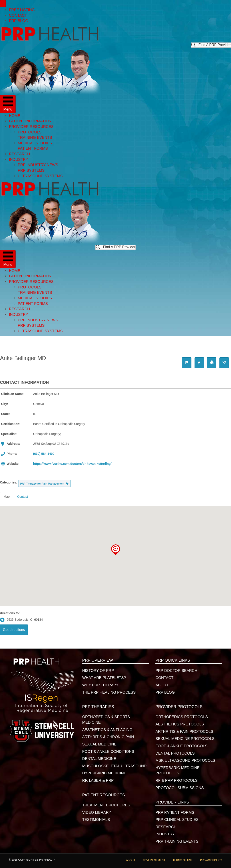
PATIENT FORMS (33, 148)
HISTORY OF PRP (98, 671)
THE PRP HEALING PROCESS (109, 692)
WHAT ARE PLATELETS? (104, 678)
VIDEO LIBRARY (97, 813)
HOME (15, 116)
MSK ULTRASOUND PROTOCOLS (185, 760)
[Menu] (3, 4)
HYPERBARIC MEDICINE (104, 773)
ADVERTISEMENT (154, 860)
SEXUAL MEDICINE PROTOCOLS (185, 739)
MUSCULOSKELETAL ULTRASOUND (114, 766)
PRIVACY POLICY (211, 860)
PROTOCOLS (30, 132)
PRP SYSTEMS (31, 170)
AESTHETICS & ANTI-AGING (107, 730)
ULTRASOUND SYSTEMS (40, 176)
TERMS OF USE (183, 860)
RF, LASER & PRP (98, 780)
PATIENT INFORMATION (30, 121)
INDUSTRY (19, 160)
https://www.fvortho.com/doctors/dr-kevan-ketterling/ (72, 464)
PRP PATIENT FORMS (175, 813)
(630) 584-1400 (44, 454)
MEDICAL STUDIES (35, 143)
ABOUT (162, 685)
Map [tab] (7, 497)
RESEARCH (19, 154)
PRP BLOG (19, 21)
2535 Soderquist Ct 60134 (21, 620)
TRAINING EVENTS (35, 138)
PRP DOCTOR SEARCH (176, 671)
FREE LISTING (22, 10)
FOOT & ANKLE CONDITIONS (108, 752)
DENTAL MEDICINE (99, 759)
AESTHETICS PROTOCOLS (180, 724)
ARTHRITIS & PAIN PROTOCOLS (184, 732)
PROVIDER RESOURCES (31, 127)
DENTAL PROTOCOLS (175, 753)
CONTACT (18, 15)
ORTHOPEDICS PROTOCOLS (182, 717)
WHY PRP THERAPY (100, 685)
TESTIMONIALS (96, 820)
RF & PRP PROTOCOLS (176, 780)
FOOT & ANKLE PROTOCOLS (181, 746)
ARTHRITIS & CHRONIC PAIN (108, 737)
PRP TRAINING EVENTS (177, 841)
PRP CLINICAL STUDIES (177, 820)
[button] (211, 45)
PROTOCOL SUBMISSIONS (180, 788)
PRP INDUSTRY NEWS (38, 165)
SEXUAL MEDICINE (99, 744)
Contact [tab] (22, 497)
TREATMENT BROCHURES (106, 805)
